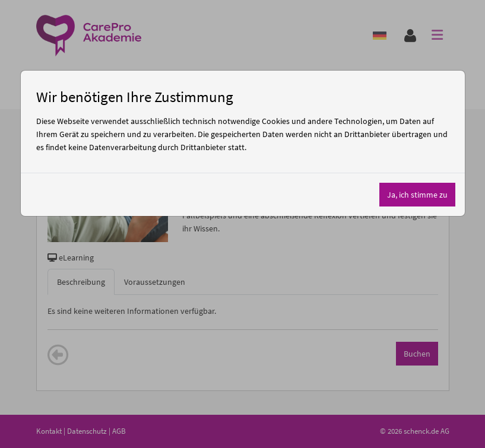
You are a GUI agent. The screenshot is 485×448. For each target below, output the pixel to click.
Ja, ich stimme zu (417, 195)
